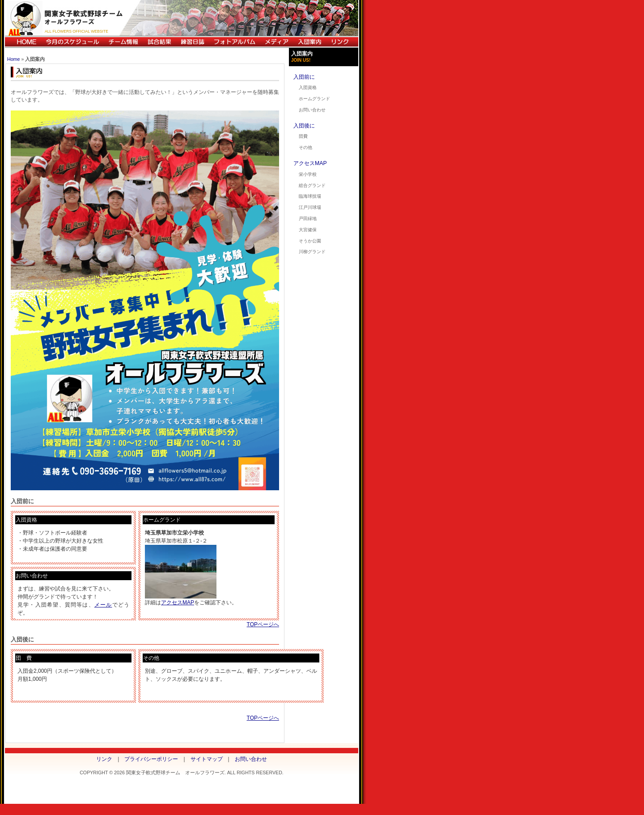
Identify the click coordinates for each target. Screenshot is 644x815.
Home (13, 59)
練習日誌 (192, 42)
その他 (305, 147)
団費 (303, 136)
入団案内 (309, 42)
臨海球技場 (310, 196)
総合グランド (312, 185)
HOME (23, 42)
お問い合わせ (312, 110)
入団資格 (308, 87)
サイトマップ (207, 759)
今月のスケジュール (72, 42)
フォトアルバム (234, 42)
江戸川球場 (310, 207)
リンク (342, 42)
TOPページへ (263, 624)
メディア (276, 42)
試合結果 (159, 42)
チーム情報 (123, 42)
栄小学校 (308, 174)
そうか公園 (310, 241)
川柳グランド (312, 252)
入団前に (304, 77)
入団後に (304, 126)
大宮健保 (308, 230)
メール (103, 605)
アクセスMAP (178, 603)
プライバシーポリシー (151, 759)
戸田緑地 (308, 219)
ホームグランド (314, 99)
